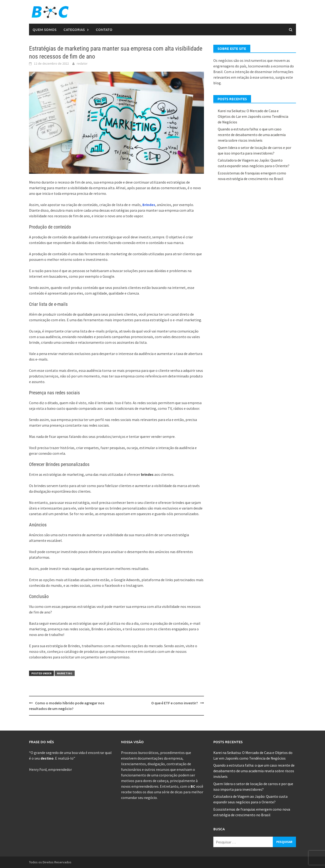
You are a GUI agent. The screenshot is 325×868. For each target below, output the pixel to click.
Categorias (74, 30)
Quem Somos (44, 30)
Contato (104, 30)
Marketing (65, 673)
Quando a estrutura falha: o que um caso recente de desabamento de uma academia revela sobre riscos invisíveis (252, 135)
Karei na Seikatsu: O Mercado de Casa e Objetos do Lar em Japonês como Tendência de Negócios (253, 116)
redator (82, 63)
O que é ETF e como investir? (175, 703)
